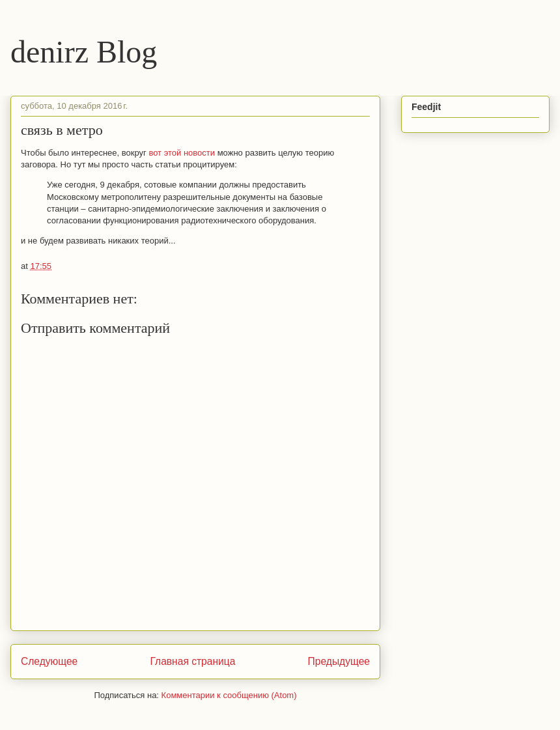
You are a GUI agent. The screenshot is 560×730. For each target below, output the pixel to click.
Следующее (49, 661)
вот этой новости (182, 153)
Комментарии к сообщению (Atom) (229, 695)
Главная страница (192, 661)
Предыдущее (339, 661)
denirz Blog (84, 52)
